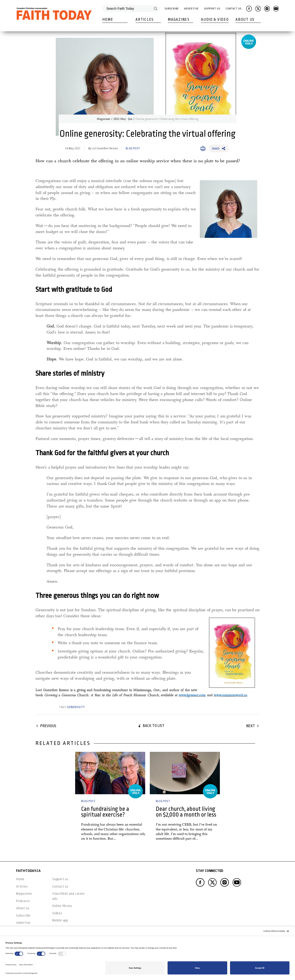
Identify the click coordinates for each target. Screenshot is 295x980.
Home (108, 20)
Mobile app (60, 920)
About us (23, 908)
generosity (76, 707)
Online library (62, 906)
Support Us (212, 9)
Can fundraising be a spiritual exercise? (105, 812)
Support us (60, 879)
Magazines (179, 20)
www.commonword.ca (230, 695)
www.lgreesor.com (192, 695)
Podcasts (23, 901)
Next (251, 726)
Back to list (153, 726)
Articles (145, 20)
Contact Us (234, 9)
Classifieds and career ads (69, 896)
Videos (57, 913)
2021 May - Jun (123, 119)
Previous (48, 726)
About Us (245, 20)
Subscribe (172, 9)
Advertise (191, 9)
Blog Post (133, 148)
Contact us (60, 886)
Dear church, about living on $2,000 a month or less (186, 812)
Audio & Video (215, 20)
